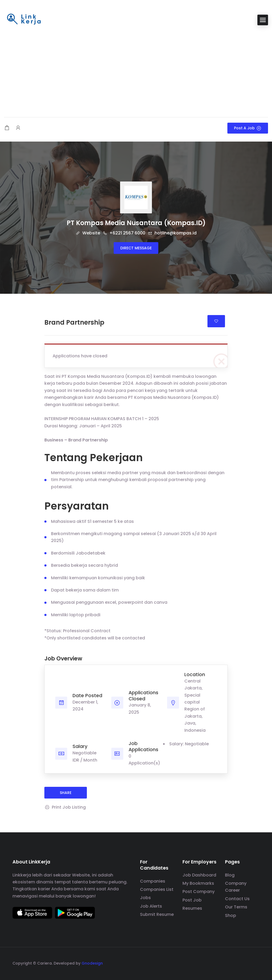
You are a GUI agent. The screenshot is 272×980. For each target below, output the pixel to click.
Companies (153, 881)
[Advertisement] (136, 72)
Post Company (199, 892)
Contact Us (237, 899)
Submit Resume (157, 914)
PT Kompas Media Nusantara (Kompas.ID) (136, 223)
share (66, 793)
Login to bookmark (216, 321)
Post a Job (248, 128)
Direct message (136, 248)
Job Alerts (151, 906)
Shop (231, 915)
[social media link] (255, 963)
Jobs (145, 898)
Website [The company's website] (88, 233)
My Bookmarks (198, 883)
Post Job (192, 900)
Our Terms (236, 907)
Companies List (157, 889)
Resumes (192, 908)
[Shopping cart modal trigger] (7, 128)
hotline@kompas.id (172, 233)
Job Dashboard (199, 875)
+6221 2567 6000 (124, 233)
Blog (230, 875)
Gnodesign (92, 963)
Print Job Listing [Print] (65, 807)
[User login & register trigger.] (18, 128)
